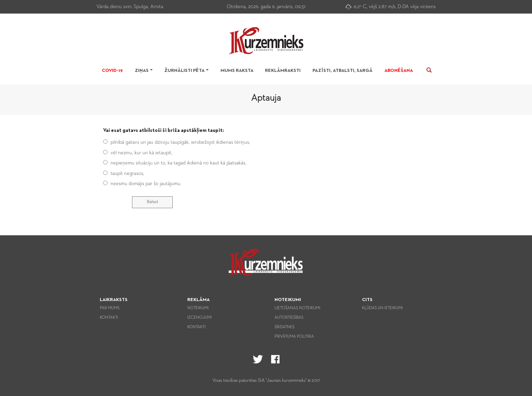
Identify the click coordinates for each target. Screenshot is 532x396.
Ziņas (142, 71)
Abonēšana (399, 71)
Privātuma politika (294, 337)
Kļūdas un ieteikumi (382, 308)
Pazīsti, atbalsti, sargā (343, 71)
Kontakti (109, 318)
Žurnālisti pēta (184, 71)
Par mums (110, 308)
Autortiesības (289, 318)
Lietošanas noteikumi (297, 308)
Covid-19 (112, 71)
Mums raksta (237, 71)
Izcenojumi (199, 318)
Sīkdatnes (284, 327)
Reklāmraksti (283, 71)
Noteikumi (198, 308)
